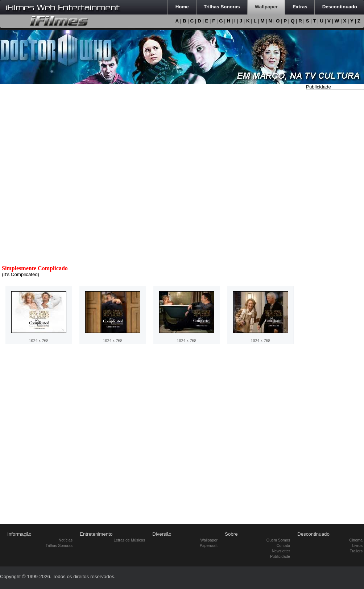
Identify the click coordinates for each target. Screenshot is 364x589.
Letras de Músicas (129, 540)
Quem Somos (278, 540)
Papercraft (209, 545)
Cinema (356, 540)
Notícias (66, 540)
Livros (357, 545)
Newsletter (281, 551)
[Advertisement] (335, 201)
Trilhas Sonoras (59, 545)
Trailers (356, 551)
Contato (283, 545)
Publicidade (280, 556)
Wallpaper (209, 540)
